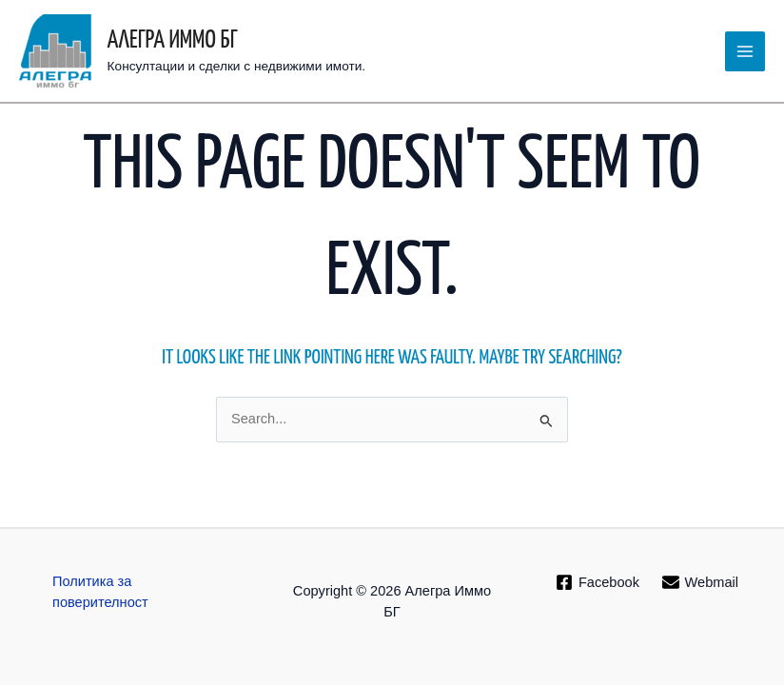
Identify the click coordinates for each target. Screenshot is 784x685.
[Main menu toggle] (745, 51)
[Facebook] (598, 582)
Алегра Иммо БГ (173, 40)
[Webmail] (700, 582)
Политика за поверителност (100, 592)
